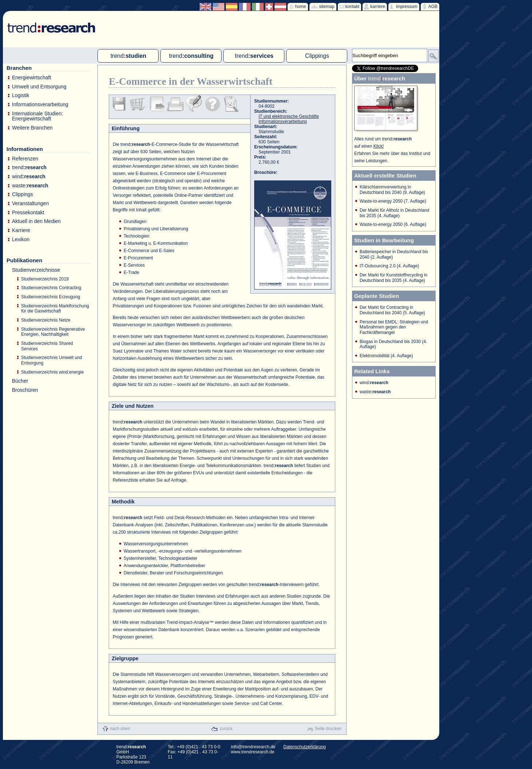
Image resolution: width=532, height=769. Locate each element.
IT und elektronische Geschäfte (289, 116)
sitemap (327, 7)
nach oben (120, 729)
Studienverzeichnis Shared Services (47, 346)
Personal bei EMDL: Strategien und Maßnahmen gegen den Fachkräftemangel (394, 327)
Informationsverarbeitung (40, 105)
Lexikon (21, 240)
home (301, 7)
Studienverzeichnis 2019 (45, 279)
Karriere (21, 230)
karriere (378, 7)
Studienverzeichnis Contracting (51, 288)
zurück (226, 729)
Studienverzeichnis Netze (46, 320)
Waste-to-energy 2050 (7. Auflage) (393, 201)
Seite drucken (328, 729)
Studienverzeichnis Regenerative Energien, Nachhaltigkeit (53, 332)
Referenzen (25, 159)
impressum (407, 7)
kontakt (353, 7)
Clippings (23, 194)
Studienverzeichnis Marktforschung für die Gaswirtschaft (55, 309)
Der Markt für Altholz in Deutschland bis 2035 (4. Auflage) (394, 213)
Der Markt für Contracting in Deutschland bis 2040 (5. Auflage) (392, 310)
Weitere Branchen (32, 128)
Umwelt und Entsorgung (39, 87)
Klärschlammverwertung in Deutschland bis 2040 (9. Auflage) (392, 190)
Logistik (21, 95)
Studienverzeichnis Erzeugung (51, 297)
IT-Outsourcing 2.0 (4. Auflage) (389, 266)
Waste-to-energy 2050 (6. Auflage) (393, 224)
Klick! (379, 146)
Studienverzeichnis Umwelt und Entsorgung (51, 360)
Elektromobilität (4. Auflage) (386, 356)
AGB (433, 7)
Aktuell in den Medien (36, 221)
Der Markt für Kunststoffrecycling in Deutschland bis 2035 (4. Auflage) (394, 278)
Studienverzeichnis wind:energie (52, 372)
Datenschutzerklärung (305, 747)
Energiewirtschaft (31, 78)
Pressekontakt (28, 213)
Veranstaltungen (30, 204)
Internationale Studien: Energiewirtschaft (37, 116)
